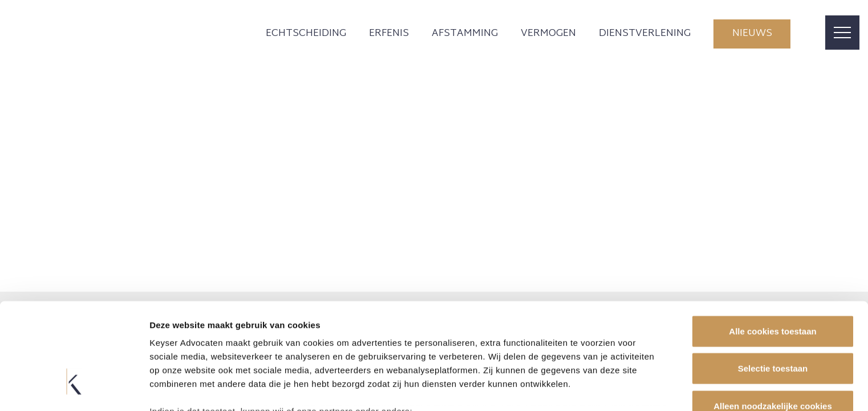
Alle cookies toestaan (772, 246)
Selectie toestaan (773, 283)
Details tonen (616, 388)
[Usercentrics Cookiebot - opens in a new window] (74, 389)
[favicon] (112, 34)
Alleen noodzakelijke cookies (773, 321)
